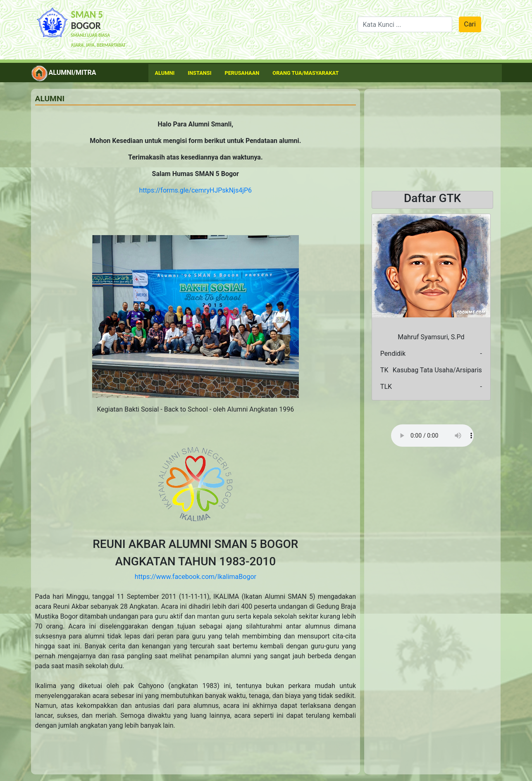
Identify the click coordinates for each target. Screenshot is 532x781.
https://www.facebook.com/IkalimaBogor (196, 577)
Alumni (165, 73)
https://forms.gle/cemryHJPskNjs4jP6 (196, 190)
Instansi (199, 73)
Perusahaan (242, 73)
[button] (381, 307)
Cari (470, 24)
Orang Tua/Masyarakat (305, 73)
